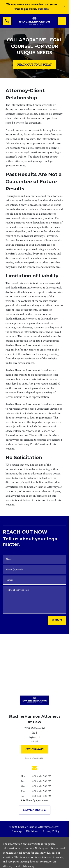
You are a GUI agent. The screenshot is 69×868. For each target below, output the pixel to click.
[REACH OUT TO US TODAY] (34, 65)
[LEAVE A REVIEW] (35, 810)
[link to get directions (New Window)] (35, 736)
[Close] (64, 7)
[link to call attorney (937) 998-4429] (7, 21)
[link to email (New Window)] (35, 768)
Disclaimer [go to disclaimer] (32, 831)
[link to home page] (34, 21)
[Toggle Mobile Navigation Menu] (62, 21)
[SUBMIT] (57, 621)
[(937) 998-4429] (34, 749)
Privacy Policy (51, 831)
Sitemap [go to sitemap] (17, 831)
